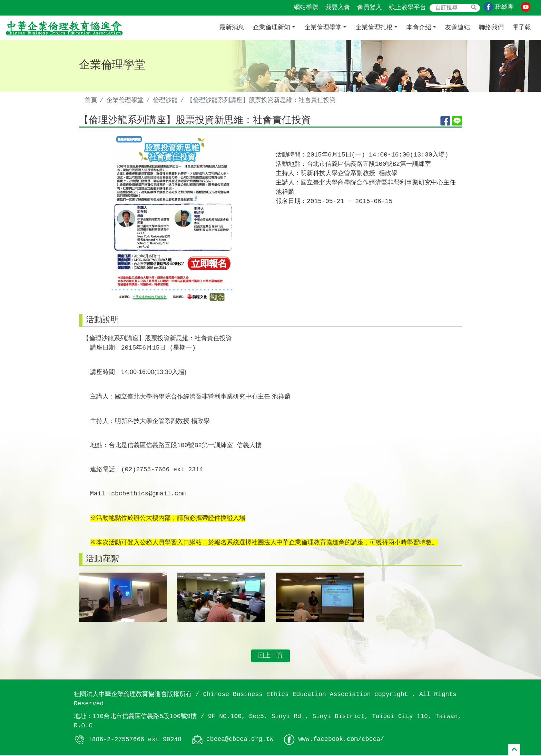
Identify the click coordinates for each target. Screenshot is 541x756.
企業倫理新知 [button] (272, 28)
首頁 (91, 100)
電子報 (522, 28)
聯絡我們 (491, 28)
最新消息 (232, 28)
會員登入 (370, 8)
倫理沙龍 (165, 100)
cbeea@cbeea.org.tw (240, 740)
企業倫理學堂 (125, 100)
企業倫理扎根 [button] (374, 28)
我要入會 (338, 8)
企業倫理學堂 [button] (323, 28)
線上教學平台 (407, 8)
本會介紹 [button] (419, 28)
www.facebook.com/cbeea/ (341, 740)
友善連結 (458, 28)
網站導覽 (306, 8)
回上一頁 (270, 656)
